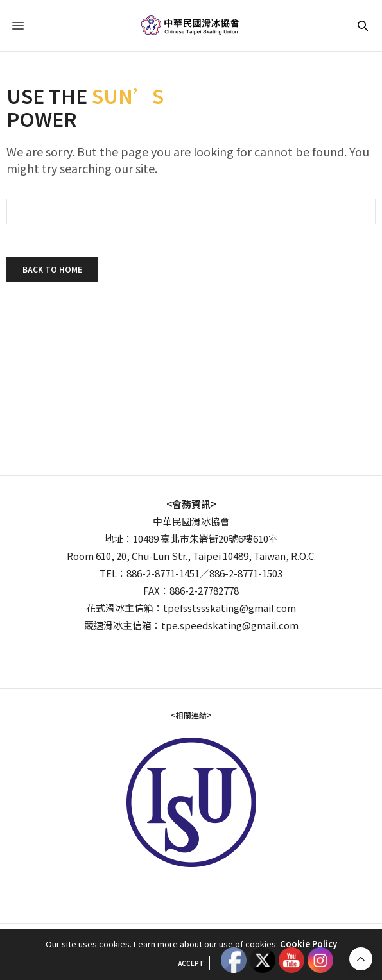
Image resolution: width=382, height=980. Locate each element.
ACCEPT (191, 963)
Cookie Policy (308, 944)
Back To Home (52, 269)
